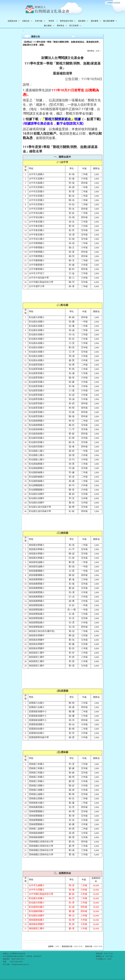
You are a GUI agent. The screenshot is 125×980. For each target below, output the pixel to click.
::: (23, 31)
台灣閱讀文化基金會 (113, 3)
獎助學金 (61, 26)
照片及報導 (74, 26)
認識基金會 (12, 21)
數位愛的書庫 (109, 21)
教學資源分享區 (67, 21)
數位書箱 (48, 26)
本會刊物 (39, 21)
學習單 (51, 21)
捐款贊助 (82, 21)
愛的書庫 (95, 21)
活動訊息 (26, 21)
